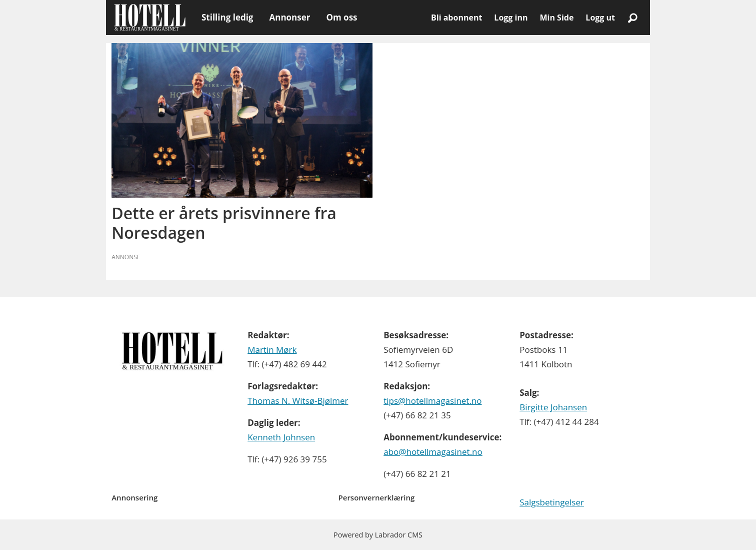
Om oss (341, 17)
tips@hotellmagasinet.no (432, 401)
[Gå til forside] (150, 18)
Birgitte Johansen (553, 407)
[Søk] (632, 18)
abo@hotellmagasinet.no (433, 452)
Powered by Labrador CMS (378, 535)
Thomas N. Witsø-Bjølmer (298, 401)
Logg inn (511, 18)
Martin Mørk (272, 350)
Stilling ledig (227, 17)
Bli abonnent (456, 18)
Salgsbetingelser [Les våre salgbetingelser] (552, 502)
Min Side (556, 18)
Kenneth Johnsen (281, 437)
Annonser (289, 17)
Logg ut (600, 18)
